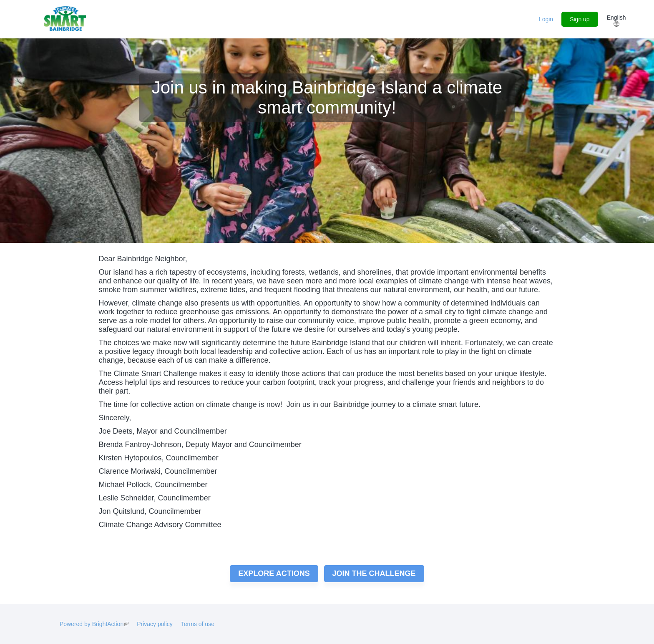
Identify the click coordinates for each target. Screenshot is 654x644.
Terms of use (198, 624)
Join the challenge (374, 573)
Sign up (580, 19)
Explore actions (274, 573)
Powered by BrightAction (94, 624)
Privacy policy (155, 624)
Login (546, 19)
